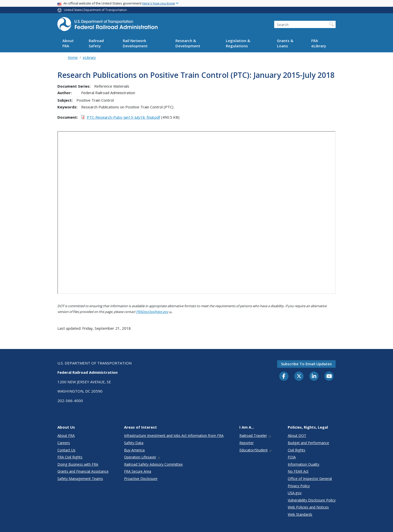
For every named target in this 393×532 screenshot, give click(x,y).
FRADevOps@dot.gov (154, 312)
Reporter (247, 443)
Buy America (134, 450)
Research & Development (188, 43)
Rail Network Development (135, 43)
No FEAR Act (298, 471)
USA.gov (295, 493)
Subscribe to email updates (306, 364)
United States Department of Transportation (95, 10)
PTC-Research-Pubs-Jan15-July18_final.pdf (123, 117)
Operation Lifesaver (142, 457)
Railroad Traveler (255, 435)
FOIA (292, 457)
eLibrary (89, 57)
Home (73, 57)
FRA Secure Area (138, 471)
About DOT (297, 435)
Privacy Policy (299, 486)
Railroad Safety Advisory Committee (153, 464)
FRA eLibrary (319, 43)
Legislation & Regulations (238, 43)
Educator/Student (256, 450)
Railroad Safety (96, 43)
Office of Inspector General (310, 479)
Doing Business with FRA (78, 464)
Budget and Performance (308, 443)
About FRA (68, 43)
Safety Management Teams (80, 479)
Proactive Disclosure (141, 479)
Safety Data (134, 443)
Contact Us (66, 450)
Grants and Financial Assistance (83, 471)
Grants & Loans (285, 43)
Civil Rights (297, 450)
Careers (64, 443)
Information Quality (304, 464)
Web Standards (300, 514)
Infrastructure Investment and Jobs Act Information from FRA (174, 435)
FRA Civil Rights (70, 457)
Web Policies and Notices (308, 507)
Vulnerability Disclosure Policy (312, 500)
